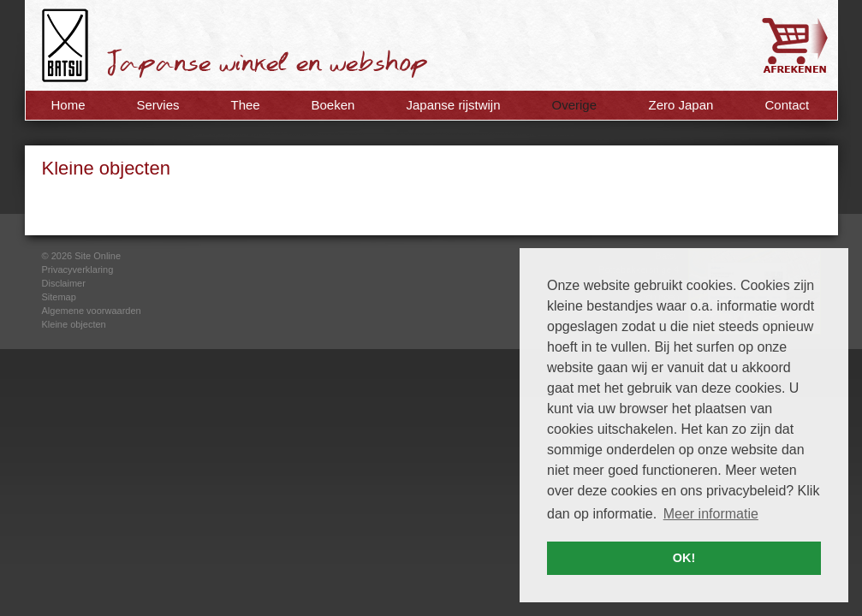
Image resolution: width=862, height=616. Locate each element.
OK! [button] (684, 558)
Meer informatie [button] (711, 514)
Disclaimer (64, 283)
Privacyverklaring (78, 269)
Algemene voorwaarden (92, 311)
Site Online (98, 256)
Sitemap (59, 297)
